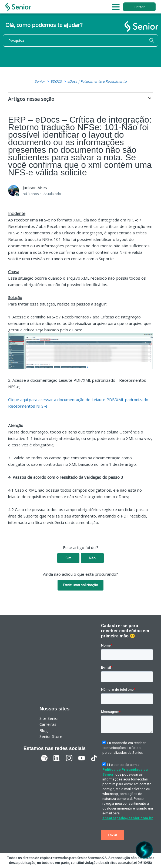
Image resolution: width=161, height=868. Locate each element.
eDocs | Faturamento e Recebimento (97, 81)
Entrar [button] (140, 7)
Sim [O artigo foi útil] (68, 558)
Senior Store (51, 736)
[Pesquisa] (81, 41)
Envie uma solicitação (81, 585)
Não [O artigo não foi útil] (92, 558)
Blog (44, 730)
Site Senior (49, 718)
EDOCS (56, 81)
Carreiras (48, 724)
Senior (40, 81)
